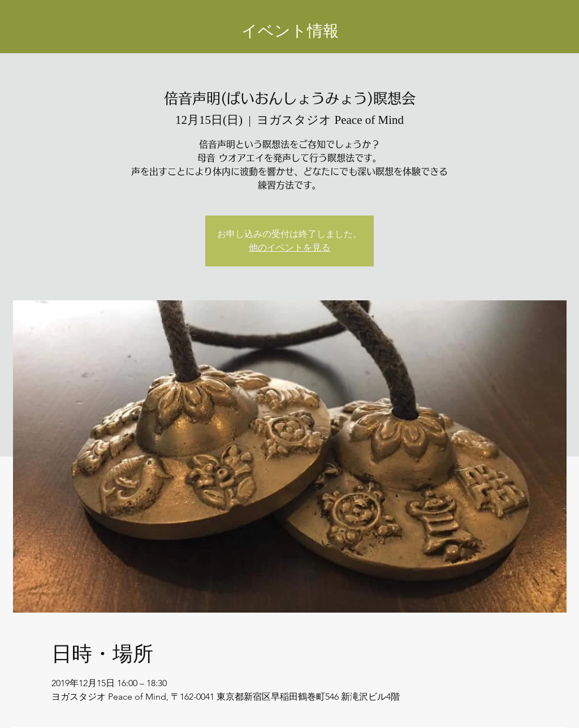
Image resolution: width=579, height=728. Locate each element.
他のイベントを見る (289, 247)
